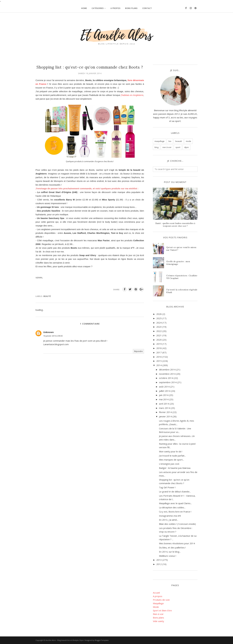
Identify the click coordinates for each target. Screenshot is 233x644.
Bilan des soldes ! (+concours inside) (177, 524)
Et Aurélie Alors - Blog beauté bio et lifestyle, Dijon (64, 640)
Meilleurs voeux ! (168, 556)
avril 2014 (164, 404)
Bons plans (158, 618)
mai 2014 (164, 399)
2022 (159, 331)
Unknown (48, 332)
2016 (159, 357)
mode (188, 141)
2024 (159, 323)
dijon (186, 147)
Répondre (138, 351)
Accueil (156, 593)
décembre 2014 (167, 370)
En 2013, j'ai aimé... (169, 520)
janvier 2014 (165, 416)
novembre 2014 (167, 374)
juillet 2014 (165, 391)
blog (156, 147)
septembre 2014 (168, 382)
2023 (159, 327)
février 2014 (165, 412)
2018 (159, 348)
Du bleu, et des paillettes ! (172, 548)
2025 (159, 318)
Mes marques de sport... (171, 460)
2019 (159, 344)
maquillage (160, 141)
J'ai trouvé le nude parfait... (172, 456)
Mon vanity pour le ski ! (171, 451)
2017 (159, 352)
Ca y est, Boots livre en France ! (175, 512)
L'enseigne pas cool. (169, 464)
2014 (159, 365)
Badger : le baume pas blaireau (175, 468)
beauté (47, 296)
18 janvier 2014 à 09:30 (53, 336)
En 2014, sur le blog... (170, 552)
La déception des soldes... (172, 507)
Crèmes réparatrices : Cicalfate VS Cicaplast (182, 277)
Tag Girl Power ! (167, 487)
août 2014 (164, 387)
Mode (156, 607)
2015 (159, 361)
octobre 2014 (166, 378)
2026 (159, 314)
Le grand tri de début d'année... (175, 492)
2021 (159, 335)
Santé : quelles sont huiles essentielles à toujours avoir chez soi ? (175, 225)
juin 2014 (164, 395)
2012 (159, 564)
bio (170, 141)
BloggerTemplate (102, 640)
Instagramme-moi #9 (170, 516)
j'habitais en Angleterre (132, 95)
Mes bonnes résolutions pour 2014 (177, 543)
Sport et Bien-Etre (162, 610)
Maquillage (158, 603)
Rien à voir (158, 614)
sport (178, 147)
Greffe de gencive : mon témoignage (178, 263)
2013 (159, 560)
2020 (159, 340)
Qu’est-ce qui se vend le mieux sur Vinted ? (181, 249)
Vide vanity (158, 621)
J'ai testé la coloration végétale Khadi (182, 291)
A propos (158, 596)
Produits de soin (161, 600)
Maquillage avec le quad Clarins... (175, 503)
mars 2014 (165, 408)
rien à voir (167, 147)
